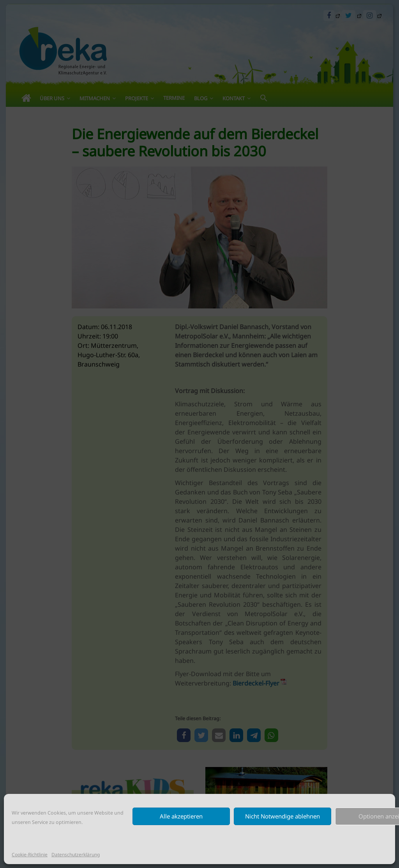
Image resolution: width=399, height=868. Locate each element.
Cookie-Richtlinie (30, 855)
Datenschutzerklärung (76, 855)
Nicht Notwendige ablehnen (282, 816)
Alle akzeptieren (181, 816)
